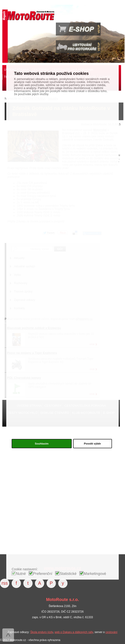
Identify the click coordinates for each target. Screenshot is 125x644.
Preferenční (43, 574)
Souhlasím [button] (42, 443)
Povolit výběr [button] (93, 443)
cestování (111, 632)
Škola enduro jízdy (42, 632)
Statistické (68, 574)
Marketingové (95, 574)
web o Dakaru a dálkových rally (74, 632)
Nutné (21, 574)
